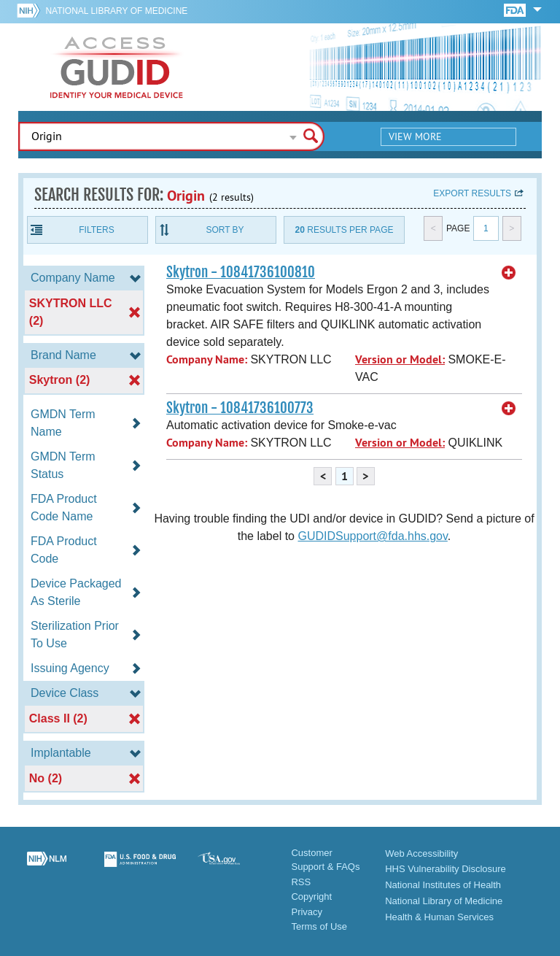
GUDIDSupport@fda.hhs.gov (372, 536)
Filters (96, 230)
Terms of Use (319, 926)
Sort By (225, 230)
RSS (301, 882)
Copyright (311, 897)
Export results (472, 193)
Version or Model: (400, 359)
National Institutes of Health (443, 885)
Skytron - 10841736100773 (240, 408)
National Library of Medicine (116, 11)
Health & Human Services (439, 917)
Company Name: (207, 359)
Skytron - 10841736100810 (241, 272)
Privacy (307, 912)
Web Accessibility (421, 853)
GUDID (117, 67)
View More (415, 136)
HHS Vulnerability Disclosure (446, 869)
